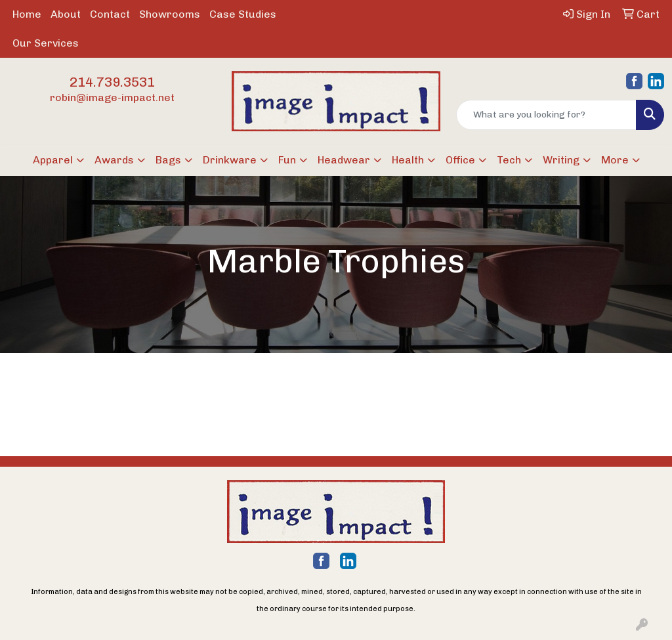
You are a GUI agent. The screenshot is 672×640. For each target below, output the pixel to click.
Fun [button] (287, 160)
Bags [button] (168, 160)
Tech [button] (509, 160)
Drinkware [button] (230, 160)
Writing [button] (561, 160)
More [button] (615, 160)
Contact (110, 14)
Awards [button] (114, 160)
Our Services (46, 43)
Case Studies (243, 14)
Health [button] (408, 160)
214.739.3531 (112, 82)
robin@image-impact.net (112, 97)
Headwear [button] (344, 160)
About (66, 14)
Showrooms (170, 14)
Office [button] (460, 160)
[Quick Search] (546, 115)
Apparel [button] (53, 160)
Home (27, 14)
